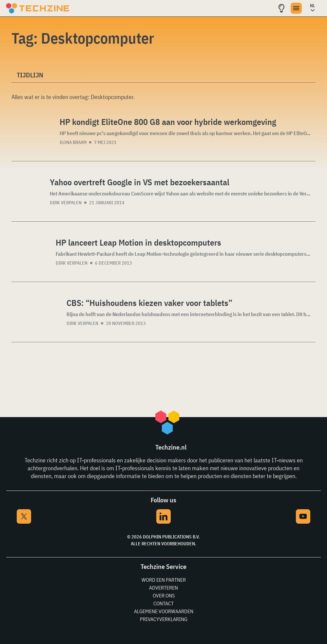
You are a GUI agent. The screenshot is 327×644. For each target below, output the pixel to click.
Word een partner (164, 580)
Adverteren (163, 588)
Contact (163, 603)
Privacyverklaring (164, 619)
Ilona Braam (73, 142)
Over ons (164, 595)
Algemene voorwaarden (164, 611)
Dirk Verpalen (66, 203)
